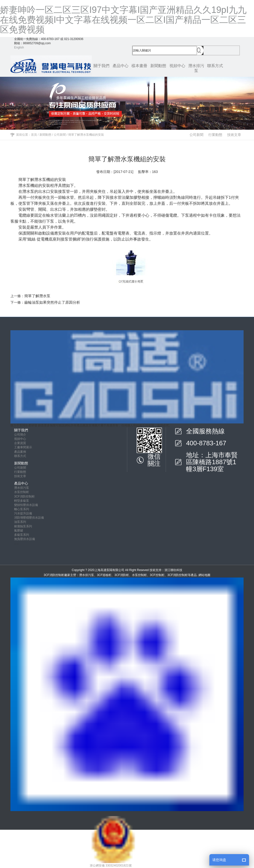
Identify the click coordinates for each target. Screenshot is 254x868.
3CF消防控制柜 (24, 496)
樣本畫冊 (139, 66)
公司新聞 (60, 135)
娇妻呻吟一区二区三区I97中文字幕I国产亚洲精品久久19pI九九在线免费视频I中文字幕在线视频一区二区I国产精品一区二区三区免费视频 (123, 20)
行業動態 (215, 135)
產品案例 (20, 452)
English (19, 47)
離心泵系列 (22, 509)
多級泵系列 (22, 535)
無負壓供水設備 (25, 539)
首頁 (34, 135)
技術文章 (234, 135)
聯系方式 (215, 66)
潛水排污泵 (196, 68)
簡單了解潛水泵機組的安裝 (86, 135)
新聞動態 (158, 66)
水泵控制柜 (22, 492)
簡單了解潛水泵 (37, 296)
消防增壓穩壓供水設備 (29, 518)
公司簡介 (20, 435)
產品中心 (121, 66)
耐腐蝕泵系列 (23, 526)
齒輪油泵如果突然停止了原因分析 (52, 302)
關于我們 (101, 66)
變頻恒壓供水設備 (26, 505)
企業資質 (20, 443)
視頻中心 (177, 66)
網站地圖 (204, 575)
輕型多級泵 (22, 501)
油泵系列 (20, 522)
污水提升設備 (23, 513)
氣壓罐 (19, 531)
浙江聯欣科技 (173, 570)
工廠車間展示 (23, 447)
